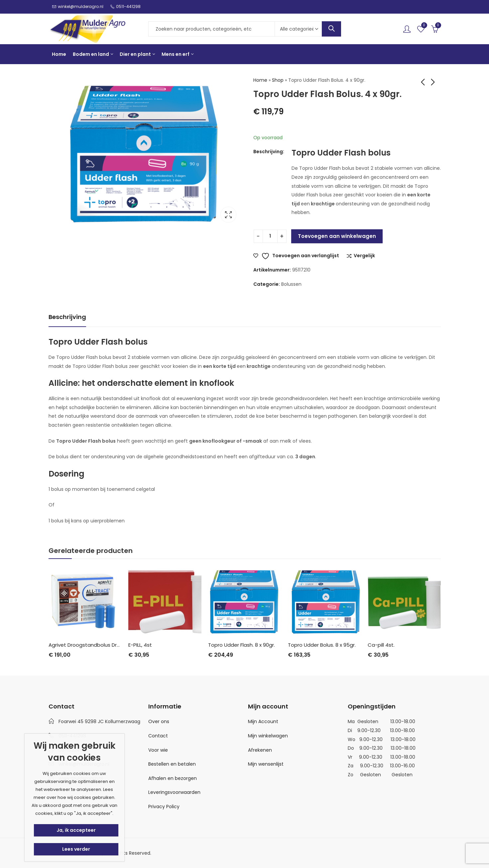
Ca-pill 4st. (381, 645)
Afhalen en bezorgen (173, 778)
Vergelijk (364, 256)
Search (331, 29)
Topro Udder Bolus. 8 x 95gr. (322, 645)
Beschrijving (67, 317)
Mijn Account (263, 721)
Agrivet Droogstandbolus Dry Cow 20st (96, 645)
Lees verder (76, 849)
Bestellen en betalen (172, 764)
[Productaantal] (270, 236)
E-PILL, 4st (140, 645)
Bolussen (291, 284)
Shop (278, 80)
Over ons (159, 721)
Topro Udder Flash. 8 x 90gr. (242, 645)
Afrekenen (260, 750)
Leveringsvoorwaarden (174, 792)
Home (260, 80)
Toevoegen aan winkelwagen (337, 236)
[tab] (67, 317)
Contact (158, 736)
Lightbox (228, 215)
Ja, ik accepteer (76, 830)
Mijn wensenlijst (266, 764)
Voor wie (158, 750)
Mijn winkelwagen (268, 736)
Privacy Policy (164, 807)
